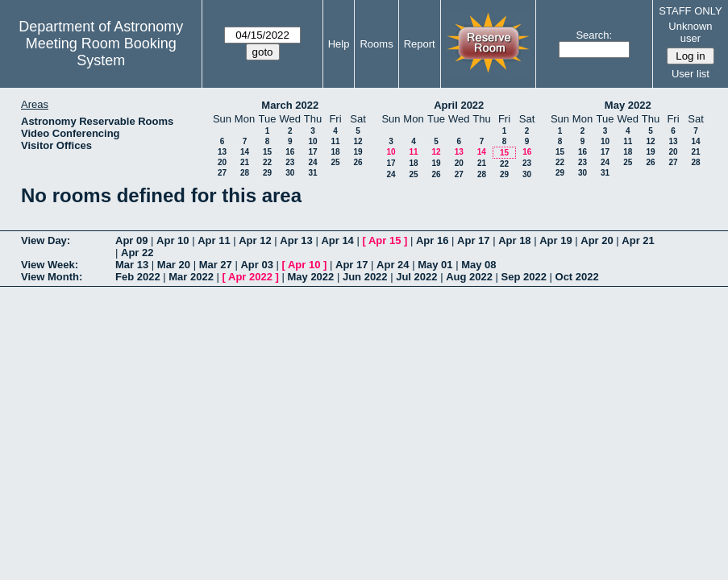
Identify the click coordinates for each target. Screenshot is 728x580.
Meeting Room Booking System (101, 52)
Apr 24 (393, 265)
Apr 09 (131, 240)
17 (312, 152)
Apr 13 (296, 240)
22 (267, 162)
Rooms (376, 44)
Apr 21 (638, 240)
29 (267, 173)
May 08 (478, 265)
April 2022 (459, 105)
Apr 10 (173, 240)
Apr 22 (137, 253)
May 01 (435, 265)
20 (222, 162)
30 (290, 173)
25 (335, 162)
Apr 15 (385, 240)
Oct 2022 (577, 277)
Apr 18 (514, 240)
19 (358, 152)
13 (222, 152)
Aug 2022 (469, 277)
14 (245, 152)
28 (245, 173)
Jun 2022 (365, 277)
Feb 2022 (138, 277)
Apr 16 (432, 240)
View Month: (52, 277)
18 (335, 152)
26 (358, 162)
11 (335, 141)
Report (420, 44)
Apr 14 (337, 240)
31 (312, 173)
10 (312, 141)
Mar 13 (132, 265)
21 (245, 162)
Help (339, 44)
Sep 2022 (524, 277)
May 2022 (628, 105)
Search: (594, 35)
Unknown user (690, 32)
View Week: (50, 265)
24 (312, 162)
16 (290, 152)
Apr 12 (255, 240)
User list (691, 74)
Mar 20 (174, 265)
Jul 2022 (416, 277)
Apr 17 (473, 240)
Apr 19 (555, 240)
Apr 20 (597, 240)
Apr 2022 (250, 277)
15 (267, 152)
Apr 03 (256, 265)
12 (358, 141)
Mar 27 (216, 265)
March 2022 (290, 105)
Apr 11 (214, 240)
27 (222, 173)
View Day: (46, 240)
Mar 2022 (191, 277)
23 (290, 162)
